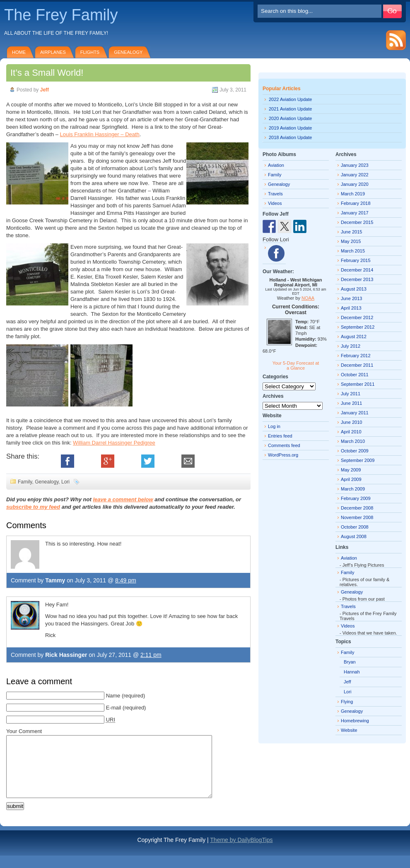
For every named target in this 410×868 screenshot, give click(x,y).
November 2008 (357, 517)
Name (113, 696)
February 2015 (356, 260)
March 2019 (353, 194)
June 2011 (351, 403)
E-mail (114, 708)
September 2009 (358, 460)
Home (19, 52)
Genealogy (128, 52)
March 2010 (353, 441)
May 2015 (351, 241)
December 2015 (357, 222)
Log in (274, 426)
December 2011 (357, 365)
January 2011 (355, 413)
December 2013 (357, 279)
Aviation (276, 165)
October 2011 (355, 375)
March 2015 (353, 251)
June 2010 (351, 422)
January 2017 (355, 213)
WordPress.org (283, 455)
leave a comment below (123, 499)
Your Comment (24, 731)
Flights (90, 52)
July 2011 (351, 394)
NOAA (308, 298)
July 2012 (351, 346)
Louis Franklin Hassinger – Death (100, 134)
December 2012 (357, 317)
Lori (65, 482)
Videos (275, 203)
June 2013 (351, 298)
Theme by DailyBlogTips (241, 852)
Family (25, 482)
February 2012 (356, 356)
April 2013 (351, 308)
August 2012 (354, 337)
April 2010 (351, 432)
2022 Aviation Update (290, 99)
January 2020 (355, 184)
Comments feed (284, 445)
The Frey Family (61, 15)
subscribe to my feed (33, 507)
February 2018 (356, 203)
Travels (275, 194)
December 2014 (357, 270)
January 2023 (355, 165)
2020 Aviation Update (290, 118)
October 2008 (355, 527)
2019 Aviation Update (290, 128)
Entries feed (280, 436)
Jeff (45, 90)
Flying (347, 702)
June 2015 (351, 232)
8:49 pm (126, 580)
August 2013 (354, 289)
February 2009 (356, 498)
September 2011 (358, 384)
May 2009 (351, 470)
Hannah (352, 672)
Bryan (350, 662)
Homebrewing (355, 721)
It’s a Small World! (47, 73)
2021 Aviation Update (290, 109)
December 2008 (357, 508)
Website (349, 730)
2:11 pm (151, 655)
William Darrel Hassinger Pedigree (114, 443)
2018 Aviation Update (290, 137)
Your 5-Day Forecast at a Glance (296, 365)
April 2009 (351, 479)
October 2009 (355, 451)
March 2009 (353, 489)
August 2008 (354, 536)
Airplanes (53, 52)
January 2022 (355, 175)
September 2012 (358, 327)
